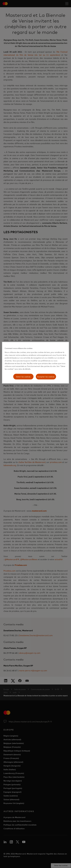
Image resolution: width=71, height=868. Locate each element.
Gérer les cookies (23, 377)
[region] (36, 363)
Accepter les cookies (46, 377)
